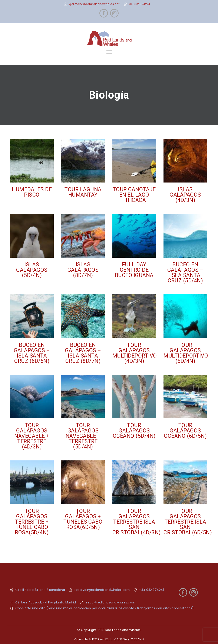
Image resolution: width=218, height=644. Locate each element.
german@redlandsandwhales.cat (94, 4)
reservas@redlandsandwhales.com (102, 590)
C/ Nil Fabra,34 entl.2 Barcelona (40, 590)
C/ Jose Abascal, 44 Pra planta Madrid (46, 602)
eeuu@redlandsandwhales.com (110, 602)
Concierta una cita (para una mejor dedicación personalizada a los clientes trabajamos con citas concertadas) (105, 608)
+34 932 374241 (138, 4)
